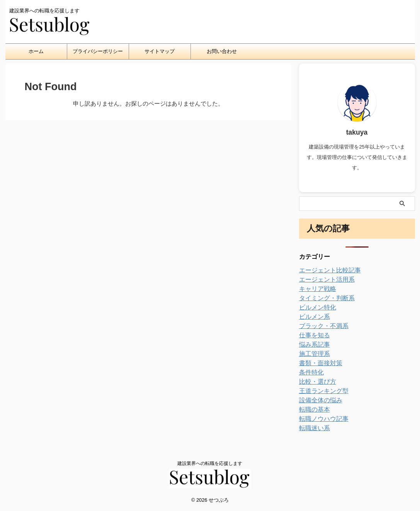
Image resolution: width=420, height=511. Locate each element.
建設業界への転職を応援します (210, 463)
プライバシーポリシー (98, 51)
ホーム (36, 51)
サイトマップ (160, 51)
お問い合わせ (222, 51)
